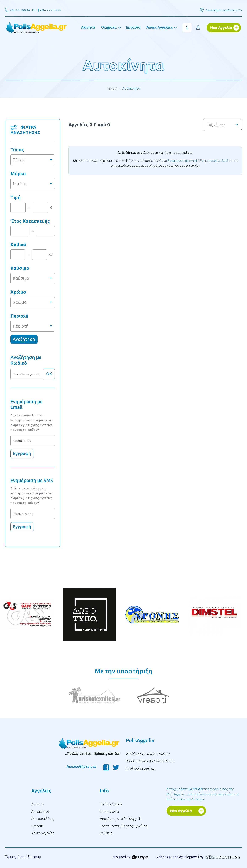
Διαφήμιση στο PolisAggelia (121, 819)
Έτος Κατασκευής (30, 221)
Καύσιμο (20, 268)
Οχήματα (109, 27)
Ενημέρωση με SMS (214, 160)
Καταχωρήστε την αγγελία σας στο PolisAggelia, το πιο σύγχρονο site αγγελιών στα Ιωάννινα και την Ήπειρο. (203, 794)
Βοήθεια (106, 833)
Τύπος (17, 150)
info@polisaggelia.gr (141, 768)
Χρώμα (18, 292)
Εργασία (133, 27)
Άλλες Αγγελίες (160, 27)
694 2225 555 (51, 10)
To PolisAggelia (111, 804)
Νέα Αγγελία (221, 28)
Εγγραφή (22, 453)
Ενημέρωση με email (182, 160)
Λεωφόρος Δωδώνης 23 (224, 10)
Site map (34, 857)
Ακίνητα (88, 27)
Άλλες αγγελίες (43, 833)
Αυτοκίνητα (40, 811)
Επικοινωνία (109, 811)
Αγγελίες (41, 791)
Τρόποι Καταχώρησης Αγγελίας (123, 826)
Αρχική (112, 88)
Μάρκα (18, 174)
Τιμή (16, 197)
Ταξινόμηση (223, 125)
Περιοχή (19, 316)
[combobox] (33, 160)
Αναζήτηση (24, 339)
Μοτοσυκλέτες (43, 819)
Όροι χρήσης (15, 857)
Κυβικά (18, 244)
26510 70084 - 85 (23, 10)
